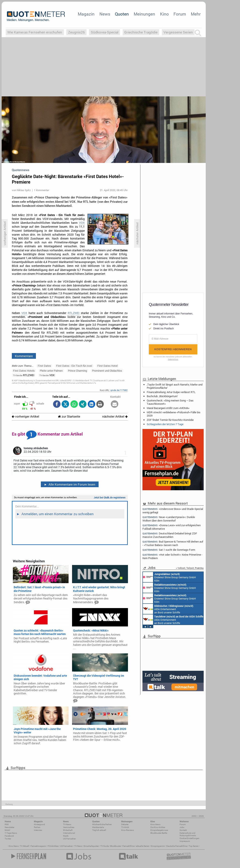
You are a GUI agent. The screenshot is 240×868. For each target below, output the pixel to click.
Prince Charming (77, 371)
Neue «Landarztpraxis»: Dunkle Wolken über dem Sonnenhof (169, 519)
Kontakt (183, 830)
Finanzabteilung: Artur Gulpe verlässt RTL (171, 392)
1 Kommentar (41, 190)
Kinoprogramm (158, 846)
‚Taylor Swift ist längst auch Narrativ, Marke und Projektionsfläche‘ (175, 386)
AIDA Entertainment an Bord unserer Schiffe (168, 609)
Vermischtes (69, 827)
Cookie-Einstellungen (189, 838)
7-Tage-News (11, 833)
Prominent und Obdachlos (107, 371)
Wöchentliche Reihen (102, 824)
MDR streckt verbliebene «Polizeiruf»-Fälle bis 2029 (174, 414)
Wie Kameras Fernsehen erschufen (35, 32)
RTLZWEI (74, 313)
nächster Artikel (115, 416)
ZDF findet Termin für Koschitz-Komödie (170, 420)
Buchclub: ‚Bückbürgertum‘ (162, 396)
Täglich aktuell (99, 830)
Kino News (14, 846)
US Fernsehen (67, 846)
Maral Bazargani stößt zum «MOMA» (168, 408)
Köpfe (66, 836)
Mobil (7, 830)
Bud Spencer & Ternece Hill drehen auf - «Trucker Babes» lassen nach (173, 543)
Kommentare (24, 356)
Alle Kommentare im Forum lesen (70, 484)
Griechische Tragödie (141, 32)
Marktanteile (98, 827)
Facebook (9, 836)
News (105, 14)
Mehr (196, 14)
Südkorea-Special (105, 32)
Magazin (86, 14)
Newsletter (9, 827)
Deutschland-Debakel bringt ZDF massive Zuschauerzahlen (170, 535)
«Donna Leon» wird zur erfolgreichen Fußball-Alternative (172, 527)
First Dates (44, 366)
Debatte (125, 824)
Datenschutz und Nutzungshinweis (188, 834)
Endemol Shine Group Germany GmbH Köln (169, 577)
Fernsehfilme (128, 846)
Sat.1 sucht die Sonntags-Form (169, 550)
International (69, 833)
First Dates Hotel (107, 366)
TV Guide (105, 846)
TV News (78, 846)
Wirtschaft (68, 830)
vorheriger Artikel (26, 416)
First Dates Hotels (24, 371)
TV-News (67, 824)
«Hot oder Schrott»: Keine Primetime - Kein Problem (172, 556)
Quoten (122, 14)
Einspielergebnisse (159, 830)
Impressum (185, 841)
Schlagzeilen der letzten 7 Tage (165, 424)
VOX (82, 223)
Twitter (8, 839)
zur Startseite (69, 416)
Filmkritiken (53, 846)
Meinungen (144, 14)
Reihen (37, 827)
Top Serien (194, 846)
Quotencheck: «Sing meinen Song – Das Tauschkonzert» (170, 402)
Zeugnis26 (77, 32)
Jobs (182, 827)
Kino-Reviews (128, 830)
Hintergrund (39, 824)
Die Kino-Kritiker (158, 827)
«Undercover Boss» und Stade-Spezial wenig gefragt (173, 510)
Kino (164, 14)
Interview (38, 830)
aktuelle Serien (143, 846)
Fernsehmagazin (38, 846)
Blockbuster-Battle (159, 833)
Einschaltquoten (91, 846)
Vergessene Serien (178, 32)
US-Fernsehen (69, 839)
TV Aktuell (25, 846)
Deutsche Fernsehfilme (177, 846)
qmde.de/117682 (119, 390)
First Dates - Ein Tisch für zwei (74, 366)
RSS (7, 824)
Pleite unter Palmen (51, 371)
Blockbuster (116, 846)
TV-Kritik (125, 827)
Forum (180, 14)
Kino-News (155, 824)
